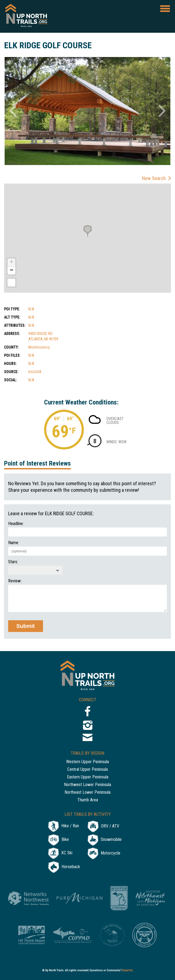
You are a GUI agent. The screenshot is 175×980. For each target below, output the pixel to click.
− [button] (12, 271)
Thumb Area (88, 800)
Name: (14, 543)
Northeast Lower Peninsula (87, 792)
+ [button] (12, 262)
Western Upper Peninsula (87, 762)
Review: (15, 581)
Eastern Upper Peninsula (88, 777)
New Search (154, 178)
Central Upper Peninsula (87, 770)
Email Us (128, 970)
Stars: (13, 562)
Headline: (16, 524)
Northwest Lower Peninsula (87, 785)
